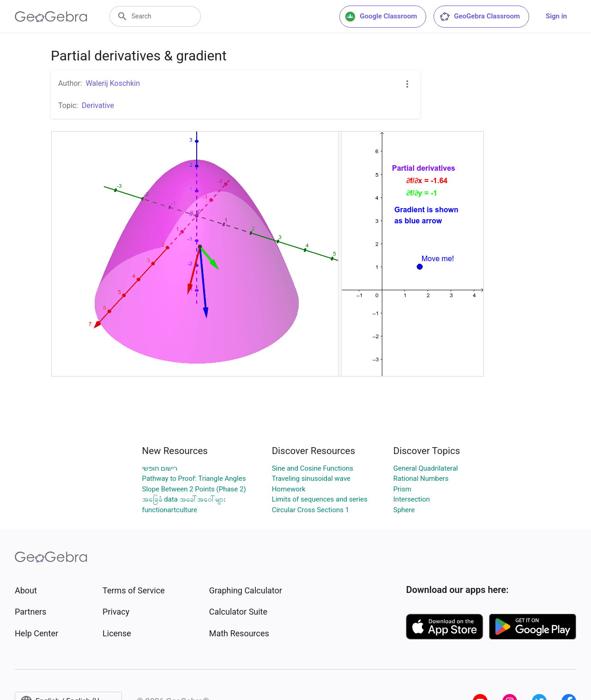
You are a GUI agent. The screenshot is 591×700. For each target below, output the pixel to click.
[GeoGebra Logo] (51, 17)
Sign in (556, 16)
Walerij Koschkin (113, 83)
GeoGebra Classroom (479, 17)
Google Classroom (381, 17)
